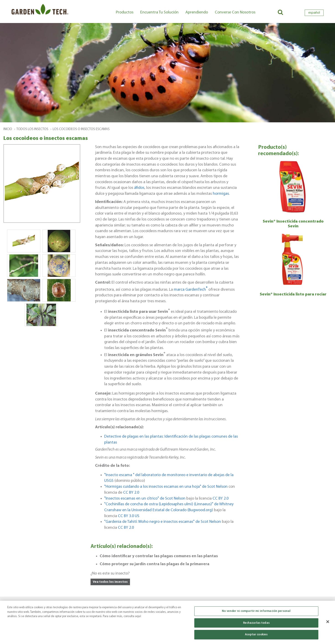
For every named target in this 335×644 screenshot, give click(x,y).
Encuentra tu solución (159, 12)
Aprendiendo (197, 12)
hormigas (221, 194)
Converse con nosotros (235, 12)
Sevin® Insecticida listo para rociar (293, 294)
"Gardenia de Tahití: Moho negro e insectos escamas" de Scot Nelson (163, 522)
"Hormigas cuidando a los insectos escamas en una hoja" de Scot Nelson (166, 487)
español (314, 13)
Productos (125, 12)
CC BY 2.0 (131, 493)
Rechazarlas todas (256, 623)
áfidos (139, 188)
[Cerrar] (328, 622)
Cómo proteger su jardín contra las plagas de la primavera (155, 564)
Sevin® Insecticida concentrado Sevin (293, 224)
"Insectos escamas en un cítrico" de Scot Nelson (145, 499)
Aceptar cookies (256, 635)
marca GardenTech (191, 290)
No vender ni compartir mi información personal (256, 611)
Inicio (8, 129)
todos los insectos (32, 129)
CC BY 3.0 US (129, 516)
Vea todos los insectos (110, 582)
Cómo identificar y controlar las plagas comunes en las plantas (159, 556)
